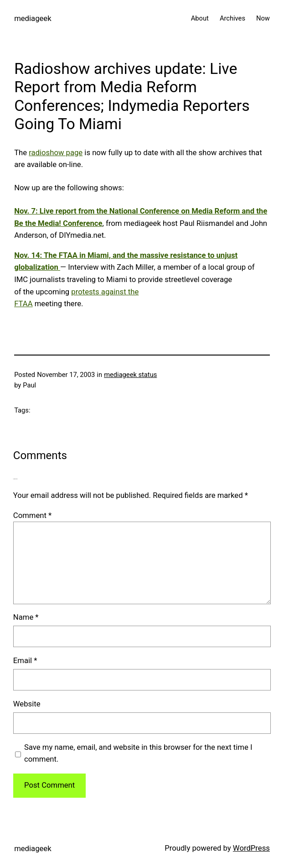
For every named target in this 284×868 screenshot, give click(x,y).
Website (27, 704)
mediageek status (130, 375)
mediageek (33, 18)
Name (26, 617)
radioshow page (56, 153)
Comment (32, 515)
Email (25, 661)
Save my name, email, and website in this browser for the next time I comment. (138, 753)
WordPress (251, 848)
